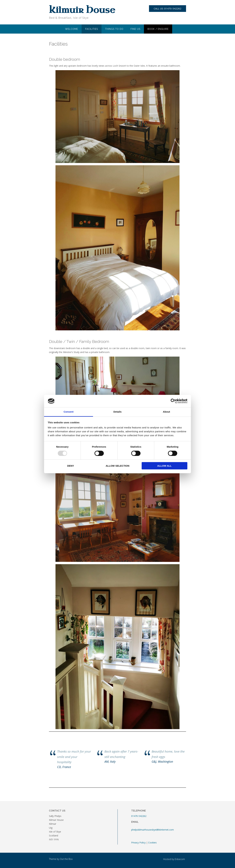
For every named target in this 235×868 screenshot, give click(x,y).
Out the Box (66, 859)
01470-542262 (139, 816)
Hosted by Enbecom (174, 859)
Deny (71, 466)
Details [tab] (117, 412)
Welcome (72, 29)
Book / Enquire (158, 29)
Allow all (164, 466)
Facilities (92, 29)
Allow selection (118, 466)
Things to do (114, 29)
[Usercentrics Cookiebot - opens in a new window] (173, 401)
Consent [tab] (69, 412)
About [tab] (166, 412)
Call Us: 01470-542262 (168, 8)
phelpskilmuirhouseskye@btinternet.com (153, 830)
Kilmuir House (82, 10)
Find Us (135, 29)
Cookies (152, 843)
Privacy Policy (138, 843)
